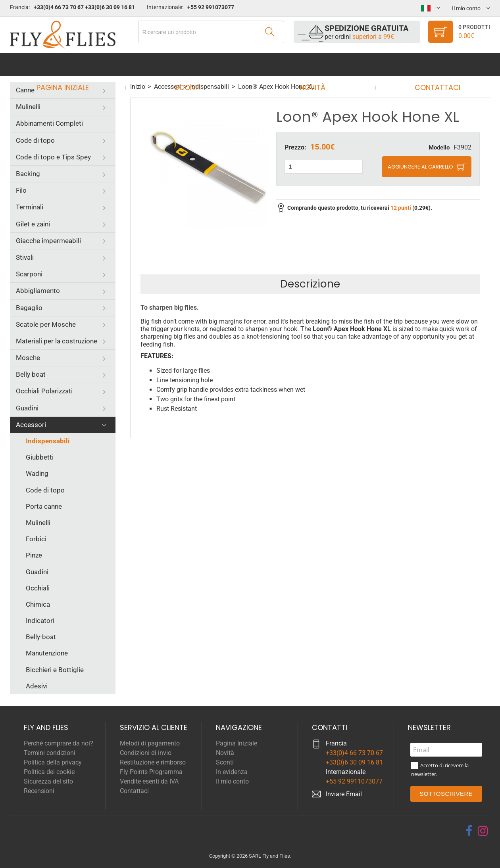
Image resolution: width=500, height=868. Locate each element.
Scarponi (29, 274)
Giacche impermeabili (48, 241)
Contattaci (430, 64)
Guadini (27, 408)
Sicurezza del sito (48, 781)
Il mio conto (232, 781)
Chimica (38, 604)
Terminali (30, 207)
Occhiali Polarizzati (44, 391)
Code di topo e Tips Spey (53, 157)
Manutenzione (47, 653)
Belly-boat (41, 637)
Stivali (25, 257)
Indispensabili (48, 441)
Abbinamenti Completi (49, 123)
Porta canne (44, 506)
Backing (28, 174)
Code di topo (35, 140)
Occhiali (38, 588)
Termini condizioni (50, 753)
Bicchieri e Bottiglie (55, 670)
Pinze (34, 555)
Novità (310, 64)
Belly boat (31, 374)
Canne (25, 90)
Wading (37, 473)
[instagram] (483, 831)
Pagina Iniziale (70, 64)
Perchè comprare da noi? (59, 743)
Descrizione (310, 284)
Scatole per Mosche (46, 324)
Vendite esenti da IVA (149, 781)
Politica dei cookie (49, 772)
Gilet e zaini (33, 224)
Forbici (36, 539)
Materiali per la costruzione (57, 341)
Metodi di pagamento (150, 743)
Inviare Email (344, 794)
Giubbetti (40, 457)
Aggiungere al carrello (420, 167)
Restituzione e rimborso (153, 762)
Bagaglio (29, 308)
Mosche (28, 358)
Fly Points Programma (151, 772)
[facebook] (469, 831)
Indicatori (40, 621)
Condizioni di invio (146, 753)
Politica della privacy (53, 762)
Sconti (190, 64)
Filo (21, 190)
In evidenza (232, 772)
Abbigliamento (38, 291)
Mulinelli (28, 107)
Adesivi (37, 686)
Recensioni (39, 791)
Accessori (31, 425)
